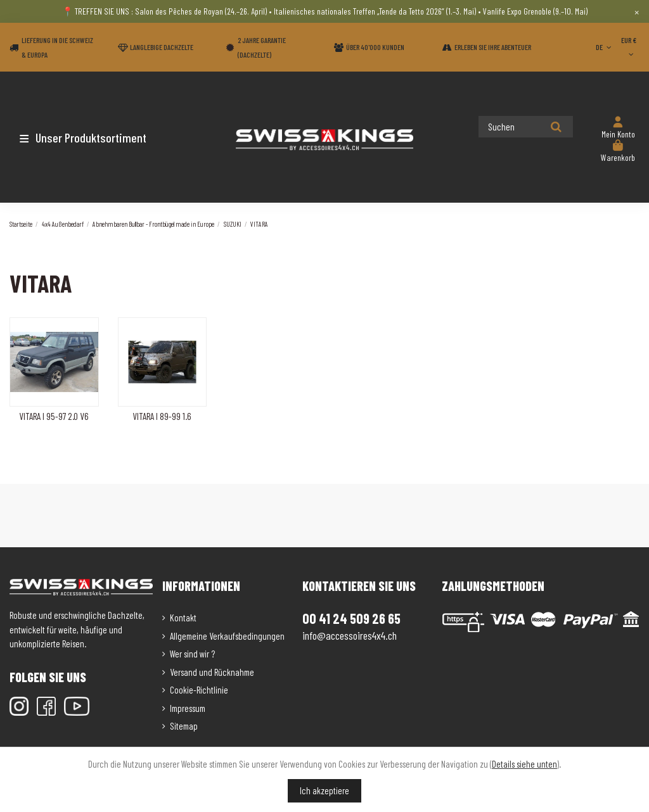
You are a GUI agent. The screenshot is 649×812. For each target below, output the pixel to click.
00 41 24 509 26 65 (351, 618)
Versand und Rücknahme (212, 672)
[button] (84, 137)
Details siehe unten (524, 764)
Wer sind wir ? (192, 654)
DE (605, 47)
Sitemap (184, 726)
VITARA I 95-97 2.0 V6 (54, 416)
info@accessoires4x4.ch (350, 635)
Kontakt (183, 618)
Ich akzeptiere (324, 790)
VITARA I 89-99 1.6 (162, 416)
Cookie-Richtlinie (199, 690)
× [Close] (637, 11)
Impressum (188, 708)
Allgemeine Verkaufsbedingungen (227, 636)
